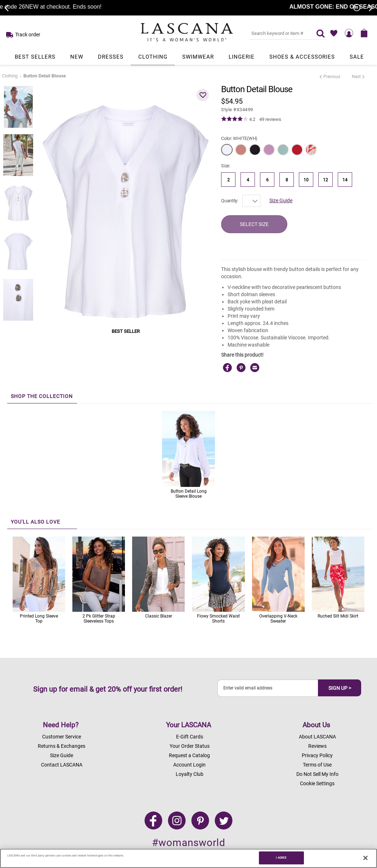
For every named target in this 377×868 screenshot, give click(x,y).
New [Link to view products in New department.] (77, 57)
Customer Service (62, 737)
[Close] (365, 858)
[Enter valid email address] (268, 688)
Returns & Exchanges (62, 746)
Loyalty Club (190, 774)
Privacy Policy (317, 755)
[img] (235, 119)
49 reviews (270, 119)
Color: (239, 138)
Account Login (189, 765)
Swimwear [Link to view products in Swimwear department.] (198, 57)
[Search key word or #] (278, 33)
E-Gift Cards (190, 737)
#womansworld (189, 843)
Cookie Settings (317, 783)
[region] (188, 858)
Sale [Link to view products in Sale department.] (357, 57)
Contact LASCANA (62, 765)
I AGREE (281, 858)
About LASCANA (317, 737)
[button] (203, 95)
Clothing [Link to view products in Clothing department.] (153, 57)
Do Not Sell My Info (317, 774)
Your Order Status (190, 746)
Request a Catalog (189, 755)
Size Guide (281, 200)
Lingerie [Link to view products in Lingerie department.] (242, 57)
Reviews (317, 746)
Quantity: (230, 201)
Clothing (10, 76)
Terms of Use (317, 765)
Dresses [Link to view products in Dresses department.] (111, 57)
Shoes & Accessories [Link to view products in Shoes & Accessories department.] (302, 57)
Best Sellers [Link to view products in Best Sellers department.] (35, 57)
